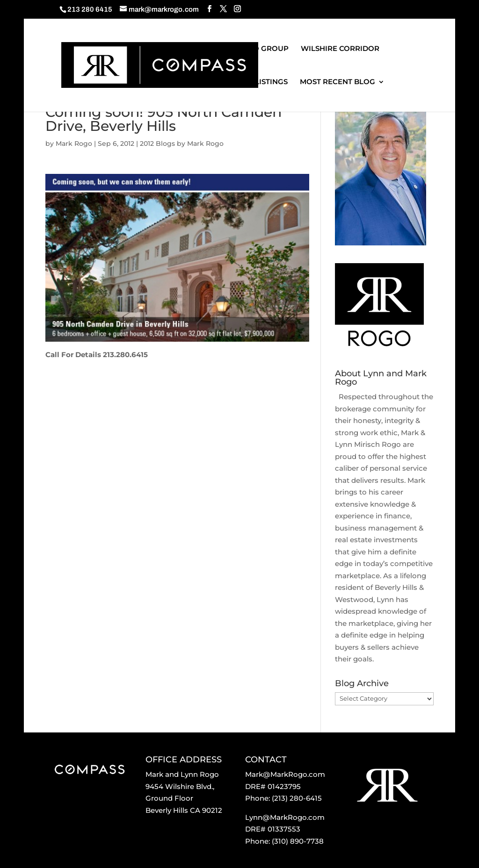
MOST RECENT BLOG (337, 82)
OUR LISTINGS (262, 82)
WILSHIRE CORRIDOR (340, 49)
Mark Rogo (74, 143)
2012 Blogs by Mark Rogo (182, 143)
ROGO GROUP (262, 49)
